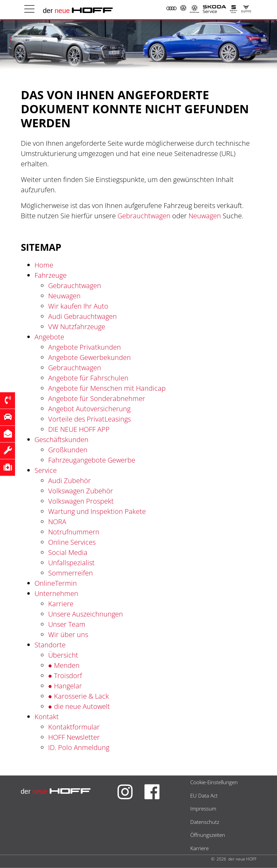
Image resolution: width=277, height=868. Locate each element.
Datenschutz (205, 822)
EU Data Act (204, 795)
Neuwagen (205, 216)
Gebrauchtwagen (144, 216)
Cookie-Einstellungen (214, 782)
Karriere (199, 848)
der (78, 11)
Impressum (203, 808)
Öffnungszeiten (208, 835)
